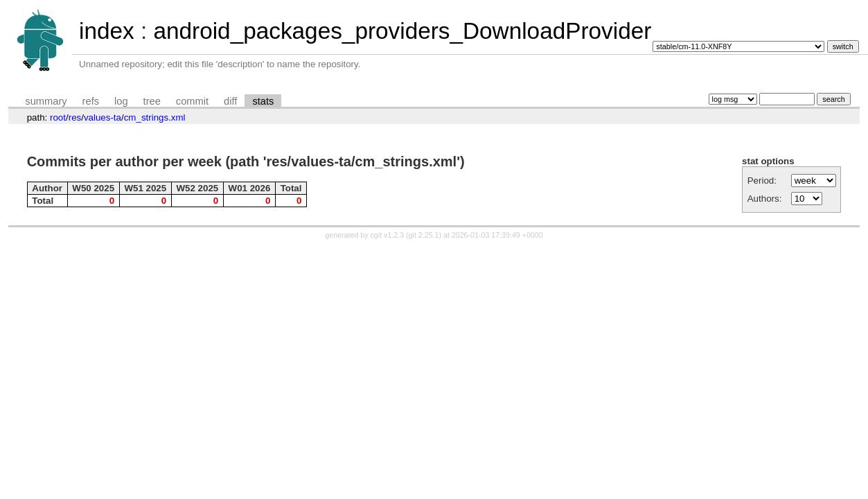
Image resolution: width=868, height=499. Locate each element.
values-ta (103, 117)
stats (263, 101)
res (75, 117)
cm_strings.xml (155, 117)
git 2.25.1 (424, 235)
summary (46, 101)
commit (192, 101)
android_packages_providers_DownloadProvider (402, 31)
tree (152, 101)
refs (91, 101)
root (58, 117)
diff (230, 101)
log (121, 101)
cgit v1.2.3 (388, 235)
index (107, 31)
